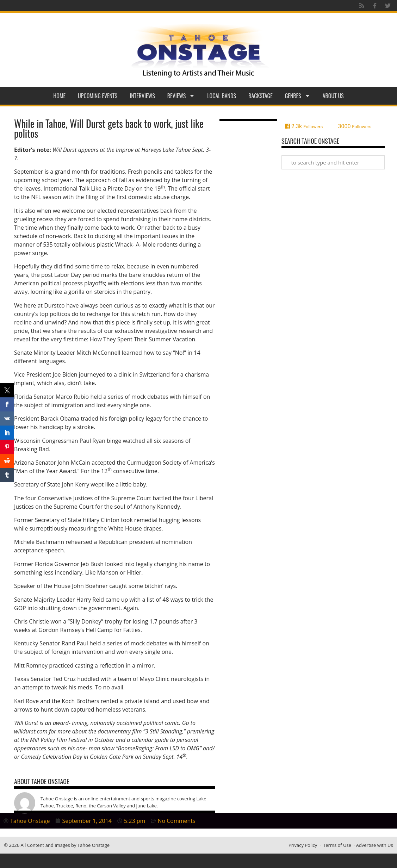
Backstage (260, 96)
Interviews (142, 96)
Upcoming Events (98, 96)
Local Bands (222, 96)
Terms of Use (337, 845)
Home (59, 96)
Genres (298, 96)
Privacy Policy (303, 845)
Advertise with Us (375, 845)
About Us (333, 96)
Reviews (181, 96)
